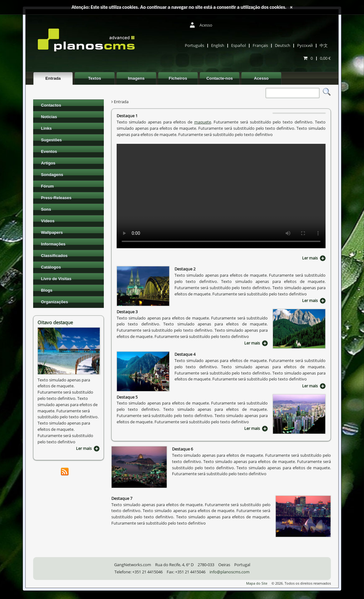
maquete (203, 122)
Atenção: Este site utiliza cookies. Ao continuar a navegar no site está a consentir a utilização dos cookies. (179, 7)
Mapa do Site (257, 583)
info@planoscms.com (230, 572)
